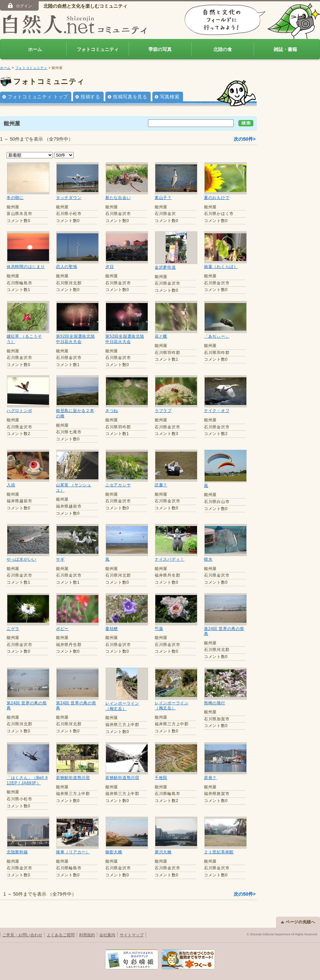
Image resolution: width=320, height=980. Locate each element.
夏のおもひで (217, 198)
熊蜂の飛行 (215, 703)
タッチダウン (69, 198)
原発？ (210, 778)
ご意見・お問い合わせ (22, 935)
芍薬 (159, 629)
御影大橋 (114, 852)
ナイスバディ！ (169, 559)
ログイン (19, 6)
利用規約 (87, 935)
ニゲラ (13, 629)
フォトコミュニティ (98, 49)
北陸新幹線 (17, 852)
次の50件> (245, 139)
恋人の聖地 (67, 267)
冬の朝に (15, 198)
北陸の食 (223, 49)
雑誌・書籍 (285, 49)
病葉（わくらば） (221, 267)
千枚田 (161, 778)
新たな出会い (118, 198)
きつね (112, 411)
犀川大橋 (163, 852)
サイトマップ (132, 935)
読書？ (161, 485)
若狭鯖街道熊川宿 (73, 778)
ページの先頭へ (298, 922)
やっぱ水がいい (21, 559)
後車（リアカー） (73, 852)
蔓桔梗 (112, 629)
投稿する (90, 97)
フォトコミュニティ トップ (38, 97)
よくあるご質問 (61, 935)
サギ (60, 559)
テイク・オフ (217, 411)
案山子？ (163, 198)
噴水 (208, 559)
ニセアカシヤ (118, 485)
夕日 (109, 267)
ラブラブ (163, 411)
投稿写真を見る (130, 97)
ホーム (35, 49)
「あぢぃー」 (217, 336)
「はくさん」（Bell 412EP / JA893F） (27, 780)
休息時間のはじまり (26, 267)
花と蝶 (161, 336)
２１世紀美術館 (219, 852)
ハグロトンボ (19, 411)
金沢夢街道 (165, 267)
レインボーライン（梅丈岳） (122, 706)
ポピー (62, 629)
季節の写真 (160, 49)
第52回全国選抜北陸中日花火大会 (75, 339)
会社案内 (107, 935)
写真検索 (170, 97)
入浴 (11, 485)
